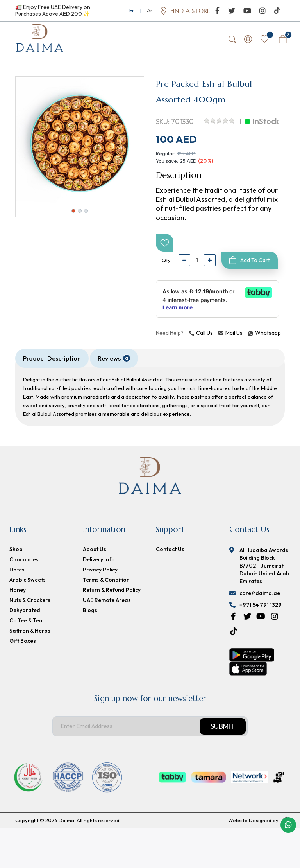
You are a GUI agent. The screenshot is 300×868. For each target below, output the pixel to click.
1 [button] (73, 213)
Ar (150, 10)
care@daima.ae (260, 595)
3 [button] (86, 213)
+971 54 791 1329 (261, 607)
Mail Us (230, 335)
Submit (223, 728)
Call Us (201, 335)
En (132, 10)
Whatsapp (249, 335)
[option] (80, 143)
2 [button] (80, 213)
